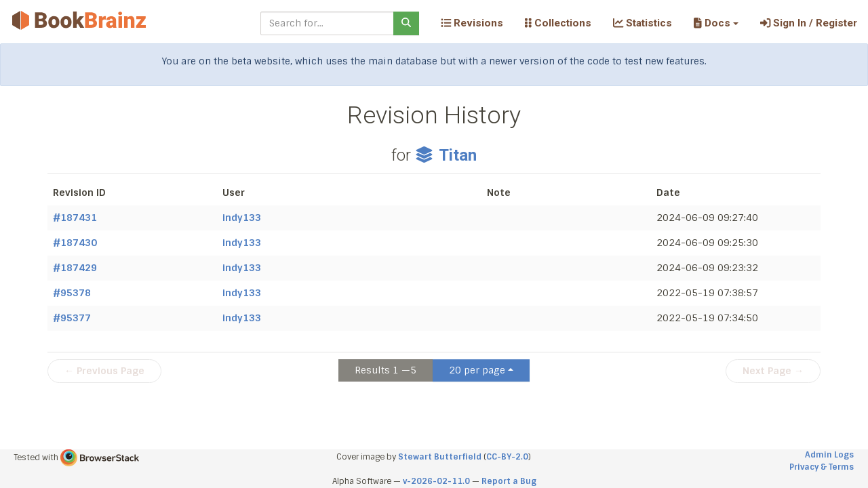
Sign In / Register (809, 23)
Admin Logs (829, 455)
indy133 (242, 218)
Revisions (472, 23)
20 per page (477, 370)
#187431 (75, 218)
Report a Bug (509, 481)
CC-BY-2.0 (507, 457)
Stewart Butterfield (440, 457)
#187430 (75, 243)
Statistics (643, 23)
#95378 (72, 293)
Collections (558, 23)
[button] (716, 23)
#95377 (72, 318)
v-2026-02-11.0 (436, 481)
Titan (446, 155)
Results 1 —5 (386, 370)
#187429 (75, 268)
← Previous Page (104, 371)
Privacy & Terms (822, 467)
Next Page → (773, 371)
